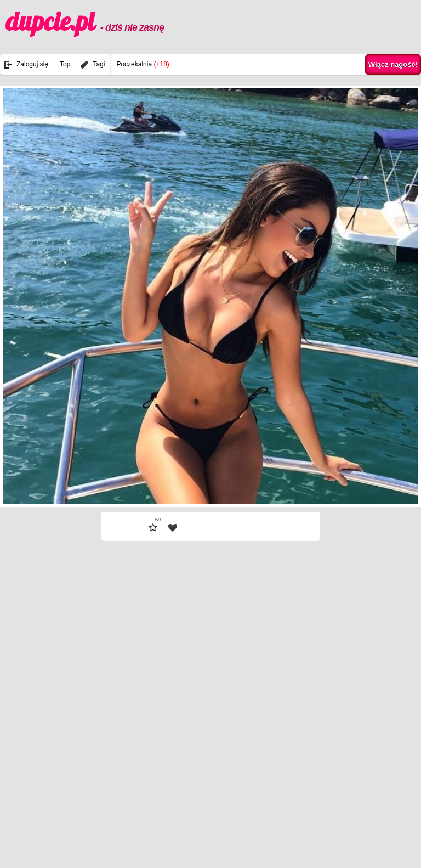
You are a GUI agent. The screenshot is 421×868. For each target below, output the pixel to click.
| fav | (173, 528)
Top (65, 64)
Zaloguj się (32, 64)
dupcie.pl (85, 21)
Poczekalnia (143, 64)
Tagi (99, 64)
